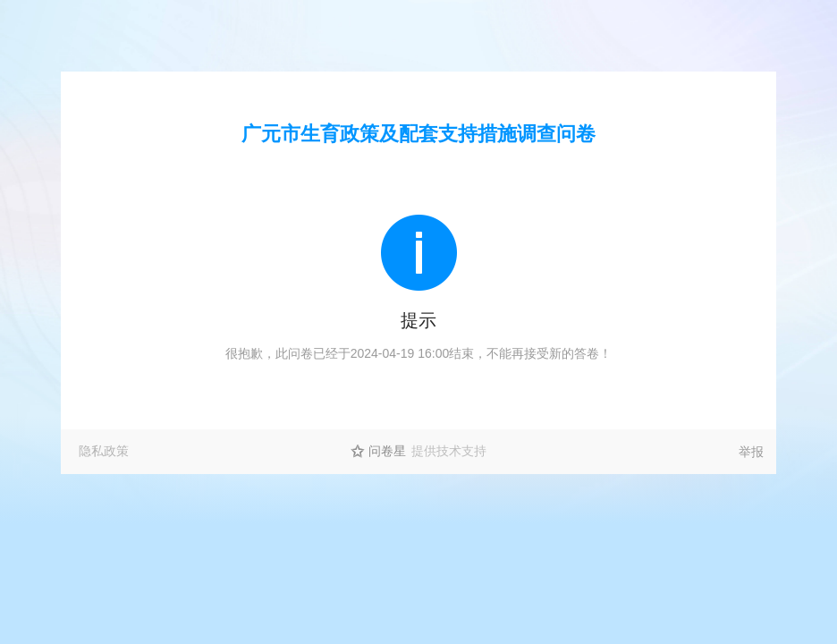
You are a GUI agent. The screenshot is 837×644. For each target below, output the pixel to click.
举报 (751, 452)
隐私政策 (104, 451)
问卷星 (387, 451)
